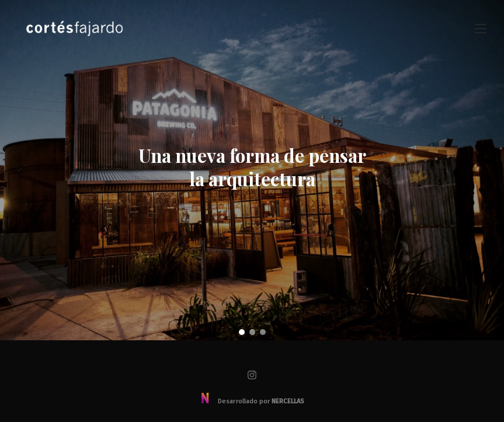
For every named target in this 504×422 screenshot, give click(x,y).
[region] (252, 170)
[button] (242, 332)
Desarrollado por (252, 401)
